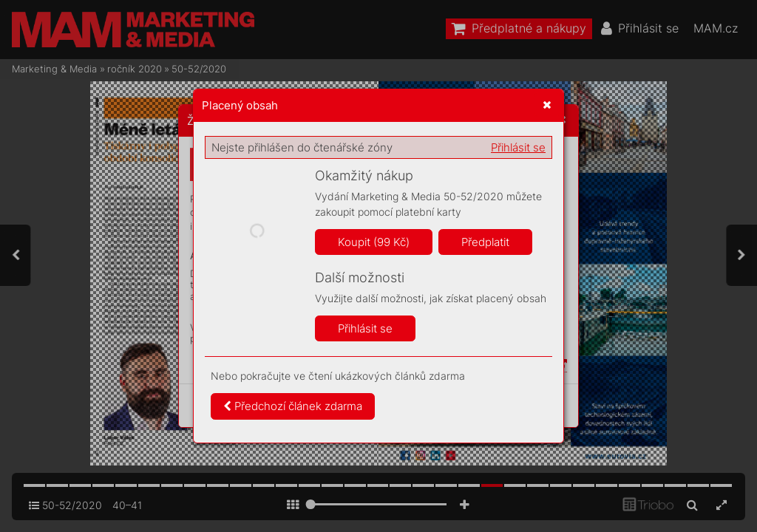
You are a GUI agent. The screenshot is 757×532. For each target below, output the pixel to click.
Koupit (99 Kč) (374, 242)
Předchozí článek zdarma (293, 406)
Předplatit (485, 242)
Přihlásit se (518, 147)
